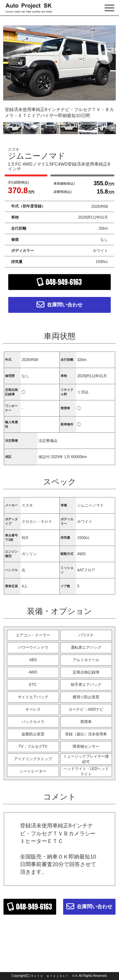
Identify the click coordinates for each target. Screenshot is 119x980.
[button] (106, 57)
